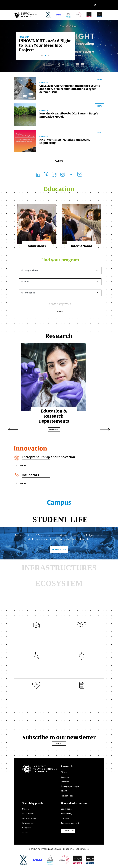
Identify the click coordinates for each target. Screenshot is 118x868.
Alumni (25, 833)
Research (65, 782)
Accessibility (67, 814)
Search (60, 312)
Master (64, 773)
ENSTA (64, 792)
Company (26, 828)
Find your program (60, 260)
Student (26, 809)
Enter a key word (60, 304)
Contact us (68, 831)
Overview (59, 426)
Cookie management (70, 824)
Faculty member (29, 819)
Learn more (21, 466)
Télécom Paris (67, 796)
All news (59, 161)
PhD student (28, 814)
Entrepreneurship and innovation (48, 458)
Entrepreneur (28, 824)
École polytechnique (70, 787)
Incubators (30, 476)
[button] (96, 5)
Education (66, 777)
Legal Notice (67, 809)
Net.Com (80, 850)
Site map (65, 819)
